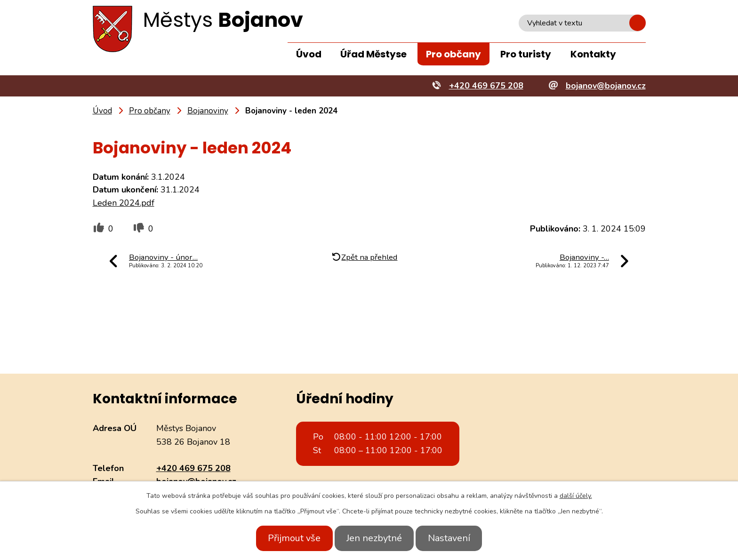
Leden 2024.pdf (124, 203)
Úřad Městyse (373, 54)
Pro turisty (526, 54)
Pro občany (453, 54)
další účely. (576, 496)
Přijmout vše (288, 538)
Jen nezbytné (374, 538)
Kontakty (593, 54)
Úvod (309, 54)
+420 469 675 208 (193, 468)
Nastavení (455, 538)
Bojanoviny (208, 111)
